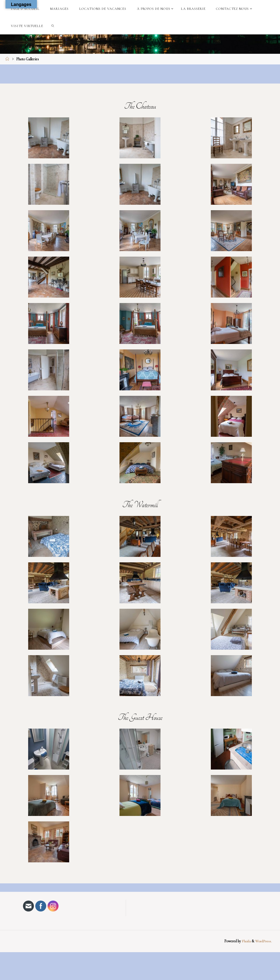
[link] (53, 26)
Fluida (246, 941)
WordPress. (263, 941)
